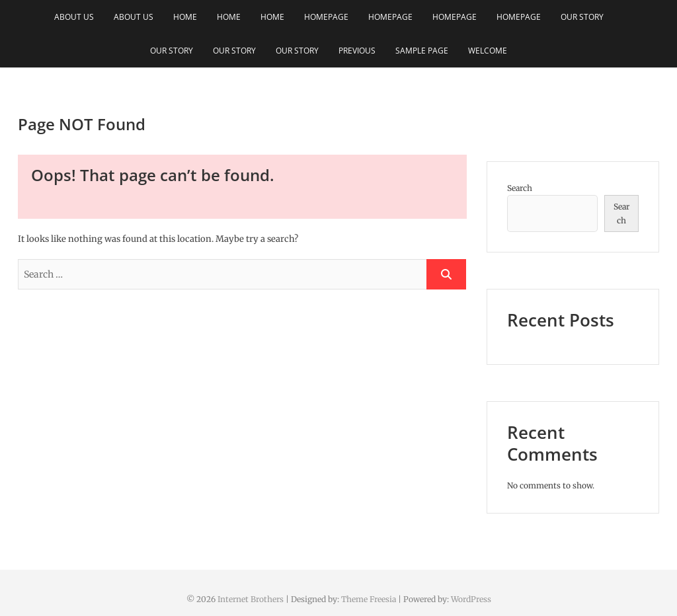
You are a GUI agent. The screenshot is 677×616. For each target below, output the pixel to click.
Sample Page (422, 51)
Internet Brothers (251, 599)
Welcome (488, 51)
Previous (357, 51)
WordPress (471, 599)
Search (520, 188)
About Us (74, 17)
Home (185, 17)
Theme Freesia (369, 599)
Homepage (326, 17)
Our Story (582, 17)
